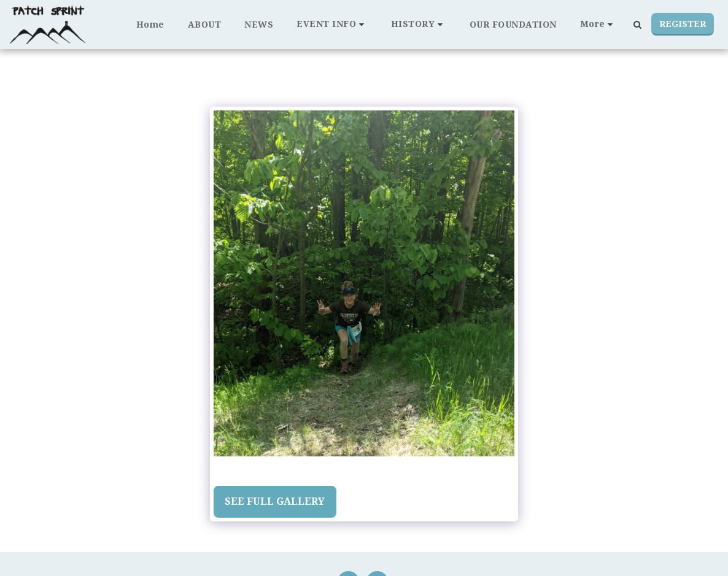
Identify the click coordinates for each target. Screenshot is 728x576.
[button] (332, 24)
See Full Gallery (275, 501)
